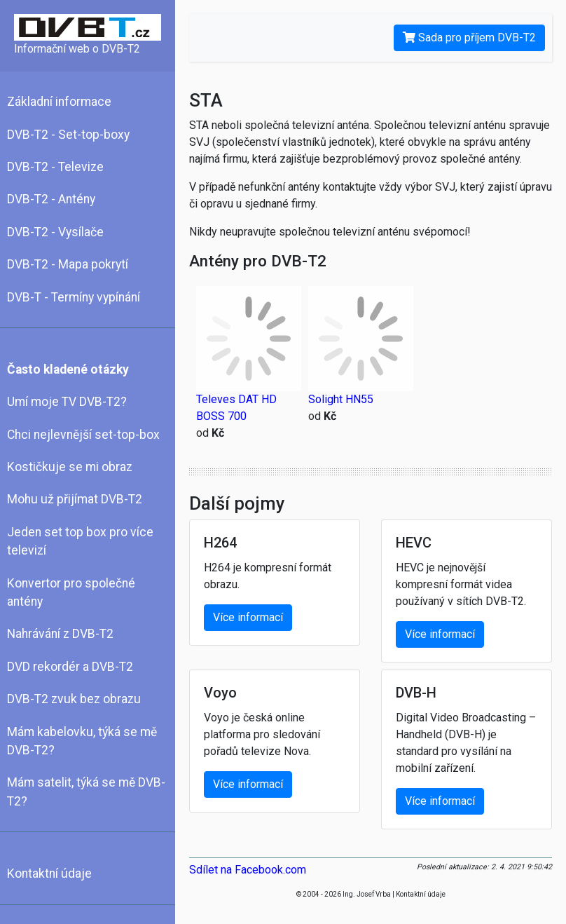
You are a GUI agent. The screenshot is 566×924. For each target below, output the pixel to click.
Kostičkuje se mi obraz (70, 467)
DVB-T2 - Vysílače (55, 232)
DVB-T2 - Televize (55, 167)
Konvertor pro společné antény (71, 592)
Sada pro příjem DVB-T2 (469, 38)
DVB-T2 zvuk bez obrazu (74, 699)
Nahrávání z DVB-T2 (60, 634)
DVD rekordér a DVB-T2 (70, 667)
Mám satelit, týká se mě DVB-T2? (86, 791)
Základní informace (59, 102)
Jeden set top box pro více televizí (80, 541)
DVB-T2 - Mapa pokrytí (68, 264)
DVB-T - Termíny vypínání (74, 297)
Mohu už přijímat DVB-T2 (75, 499)
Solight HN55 (341, 399)
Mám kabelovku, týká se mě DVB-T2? (82, 741)
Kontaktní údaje (49, 874)
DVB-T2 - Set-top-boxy (68, 135)
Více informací (248, 617)
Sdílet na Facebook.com (248, 870)
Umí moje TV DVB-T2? (67, 402)
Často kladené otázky (68, 369)
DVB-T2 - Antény (51, 199)
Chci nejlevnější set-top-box (83, 435)
